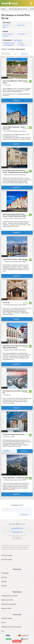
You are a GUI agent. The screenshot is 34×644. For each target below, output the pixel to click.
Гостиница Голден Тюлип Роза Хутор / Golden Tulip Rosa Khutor (14, 215)
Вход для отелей (6, 608)
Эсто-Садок (8, 85)
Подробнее (16, 100)
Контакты (4, 577)
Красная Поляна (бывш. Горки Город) (15, 131)
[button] (3, 68)
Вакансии (4, 586)
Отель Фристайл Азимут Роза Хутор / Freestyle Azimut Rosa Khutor (16, 171)
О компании (5, 573)
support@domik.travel (17, 528)
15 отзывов (26, 479)
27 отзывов (26, 347)
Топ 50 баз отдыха (7, 559)
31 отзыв (26, 172)
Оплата (4, 623)
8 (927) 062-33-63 (17, 532)
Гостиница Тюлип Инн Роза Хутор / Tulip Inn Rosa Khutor (15, 347)
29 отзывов (26, 128)
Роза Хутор (7, 395)
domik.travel (17, 524)
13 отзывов (26, 304)
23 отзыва (26, 215)
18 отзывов (26, 392)
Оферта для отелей (7, 600)
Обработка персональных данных (11, 627)
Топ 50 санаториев (7, 555)
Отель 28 (6, 302)
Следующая (24, 515)
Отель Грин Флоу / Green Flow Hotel (16, 478)
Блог (3, 631)
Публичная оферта (7, 618)
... (9, 95)
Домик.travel (9, 3)
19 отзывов (26, 82)
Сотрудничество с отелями (9, 596)
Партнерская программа (9, 604)
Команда (4, 581)
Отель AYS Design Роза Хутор (13, 434)
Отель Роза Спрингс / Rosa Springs (15, 259)
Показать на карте (9, 437)
